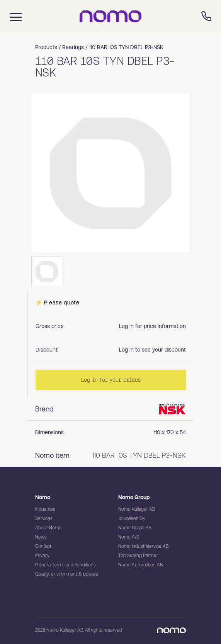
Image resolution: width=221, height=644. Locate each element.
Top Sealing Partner (138, 556)
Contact (43, 546)
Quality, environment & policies (67, 574)
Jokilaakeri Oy (132, 518)
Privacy (42, 556)
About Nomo (48, 528)
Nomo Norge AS (135, 528)
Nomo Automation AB (140, 565)
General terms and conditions (65, 565)
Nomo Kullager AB (137, 509)
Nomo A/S (129, 537)
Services (44, 518)
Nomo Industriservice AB (143, 546)
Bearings (73, 47)
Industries (45, 509)
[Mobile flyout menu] (11, 16)
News (41, 537)
